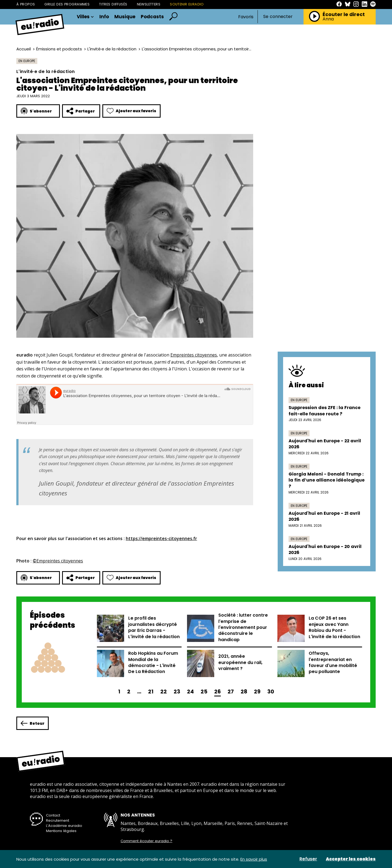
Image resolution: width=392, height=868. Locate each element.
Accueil (24, 49)
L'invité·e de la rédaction (112, 49)
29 (257, 692)
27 (231, 692)
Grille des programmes (67, 4)
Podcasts (152, 17)
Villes (85, 17)
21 (151, 692)
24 (190, 692)
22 (164, 692)
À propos (26, 4)
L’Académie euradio (64, 826)
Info (104, 17)
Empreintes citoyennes (194, 355)
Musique (125, 17)
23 (177, 692)
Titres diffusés (113, 4)
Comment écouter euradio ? (146, 841)
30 (271, 692)
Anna (328, 19)
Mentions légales (61, 831)
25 (204, 692)
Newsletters (149, 4)
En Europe (27, 61)
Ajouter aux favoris (131, 111)
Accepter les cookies (351, 859)
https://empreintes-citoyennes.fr (161, 538)
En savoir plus (254, 859)
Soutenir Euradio (187, 4)
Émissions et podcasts (59, 49)
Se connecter (278, 17)
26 (218, 692)
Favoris (246, 17)
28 (244, 692)
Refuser (308, 859)
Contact (53, 815)
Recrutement (58, 820)
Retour (33, 723)
